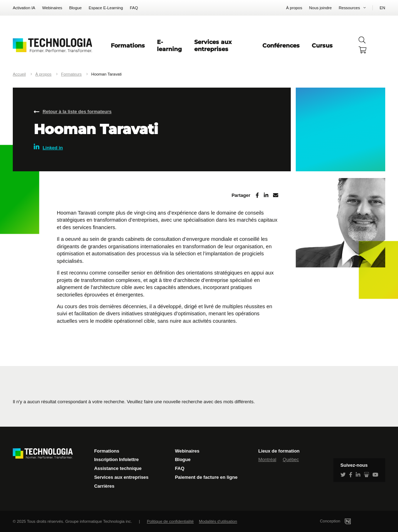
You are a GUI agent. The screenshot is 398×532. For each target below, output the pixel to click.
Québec (291, 459)
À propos (294, 8)
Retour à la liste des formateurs (77, 112)
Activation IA (24, 8)
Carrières (104, 486)
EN (382, 8)
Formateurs (71, 74)
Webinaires (52, 8)
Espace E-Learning (106, 8)
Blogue (75, 8)
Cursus (322, 45)
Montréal (267, 459)
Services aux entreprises (213, 45)
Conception (344, 521)
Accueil (19, 74)
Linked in (48, 147)
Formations (128, 45)
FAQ (134, 8)
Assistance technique (118, 468)
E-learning (169, 45)
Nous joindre (321, 8)
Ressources (349, 8)
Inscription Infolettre (116, 459)
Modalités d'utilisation (218, 521)
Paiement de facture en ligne (206, 477)
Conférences (281, 45)
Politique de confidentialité (170, 521)
